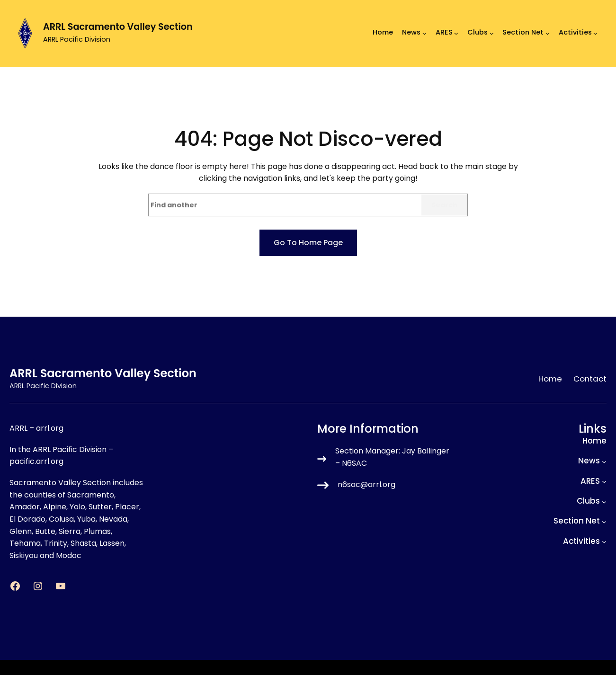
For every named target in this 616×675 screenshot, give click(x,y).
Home (383, 33)
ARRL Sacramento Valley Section (118, 27)
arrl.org (50, 428)
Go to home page (308, 243)
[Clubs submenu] (492, 33)
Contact (590, 379)
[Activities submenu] (595, 33)
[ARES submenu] (456, 33)
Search (444, 205)
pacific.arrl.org (36, 461)
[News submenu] (424, 33)
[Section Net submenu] (548, 33)
